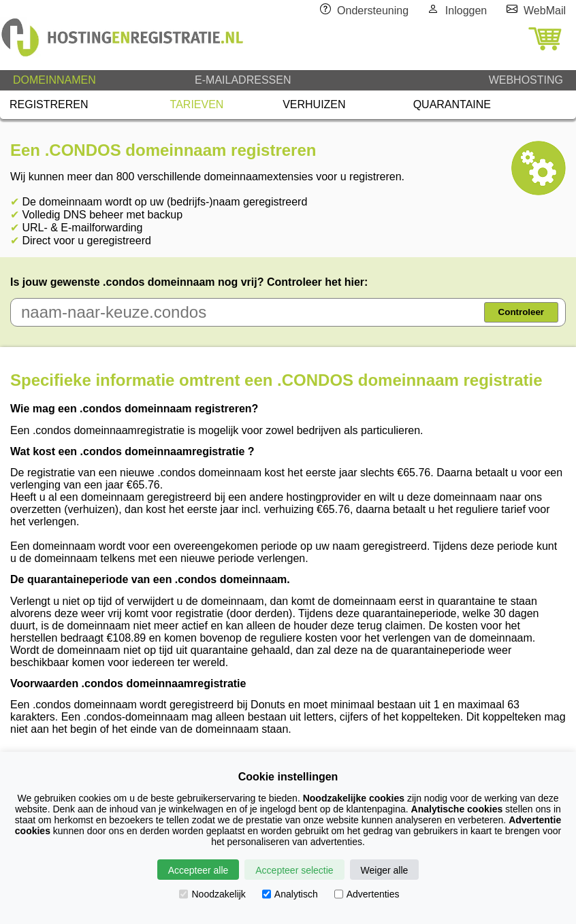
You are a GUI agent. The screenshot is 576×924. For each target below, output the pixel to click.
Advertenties (367, 894)
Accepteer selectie (294, 870)
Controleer (521, 312)
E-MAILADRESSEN (243, 80)
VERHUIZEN (314, 104)
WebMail (545, 11)
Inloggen (466, 11)
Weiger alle (385, 870)
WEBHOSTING (526, 80)
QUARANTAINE (452, 104)
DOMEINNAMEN (54, 80)
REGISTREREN (49, 104)
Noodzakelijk (212, 894)
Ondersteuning (373, 11)
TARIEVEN (197, 104)
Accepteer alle (198, 870)
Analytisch (290, 894)
